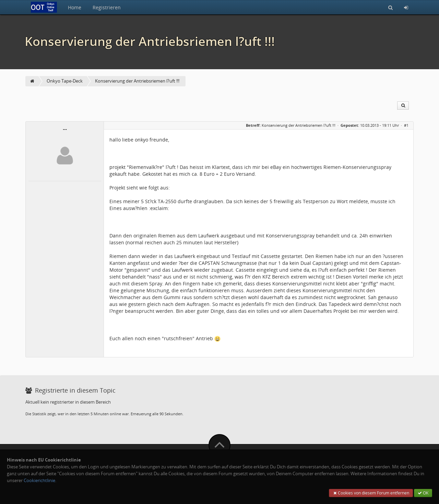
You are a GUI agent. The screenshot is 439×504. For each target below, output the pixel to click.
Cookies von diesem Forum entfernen (371, 493)
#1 (406, 125)
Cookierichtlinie (39, 481)
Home (75, 7)
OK (423, 493)
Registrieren (107, 7)
